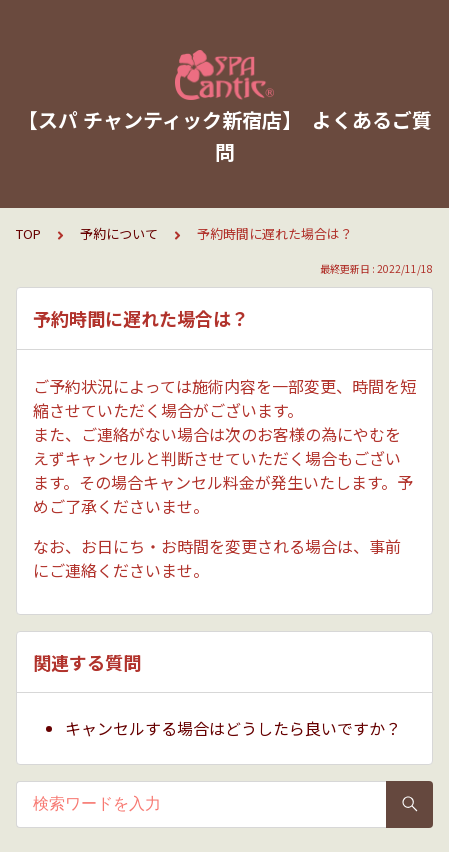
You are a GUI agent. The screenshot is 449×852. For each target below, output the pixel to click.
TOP (28, 233)
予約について (119, 233)
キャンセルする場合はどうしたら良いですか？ (233, 728)
